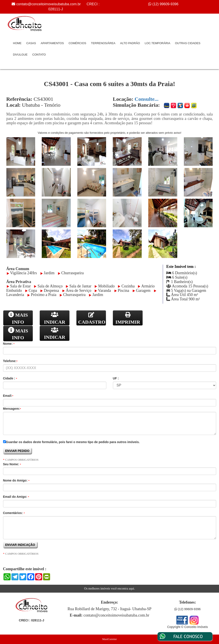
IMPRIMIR (128, 318)
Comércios (77, 43)
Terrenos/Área (103, 43)
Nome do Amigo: (16, 480)
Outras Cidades (188, 43)
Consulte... (147, 99)
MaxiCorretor (110, 639)
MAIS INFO (18, 318)
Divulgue (20, 55)
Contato (39, 55)
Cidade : (10, 378)
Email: (8, 396)
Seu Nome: (12, 464)
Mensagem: (12, 409)
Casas (31, 43)
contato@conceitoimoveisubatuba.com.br (49, 4)
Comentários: (14, 513)
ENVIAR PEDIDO (18, 451)
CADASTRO (92, 318)
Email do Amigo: (16, 497)
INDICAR (55, 318)
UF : (116, 378)
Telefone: (10, 361)
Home (17, 43)
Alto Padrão (130, 43)
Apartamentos (52, 43)
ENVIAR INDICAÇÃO (21, 545)
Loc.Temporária (157, 43)
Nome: (9, 344)
